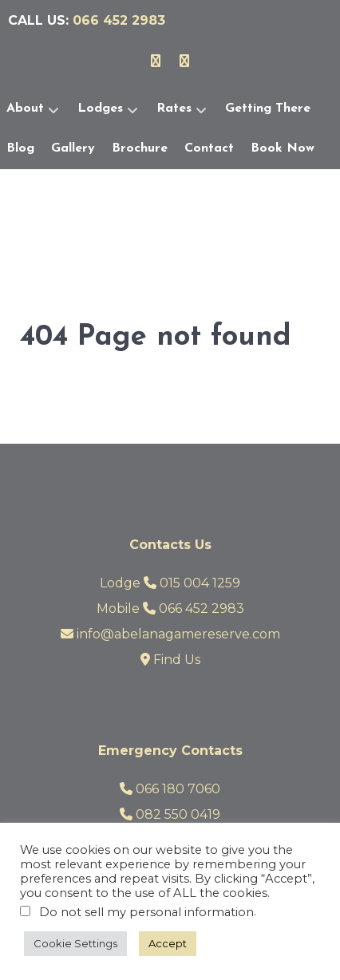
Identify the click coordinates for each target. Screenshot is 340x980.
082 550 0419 (170, 814)
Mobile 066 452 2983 (170, 609)
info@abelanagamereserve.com (170, 634)
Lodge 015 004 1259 (170, 583)
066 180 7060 (170, 789)
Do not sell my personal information (146, 912)
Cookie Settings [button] (75, 943)
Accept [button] (168, 943)
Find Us (170, 660)
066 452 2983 (119, 20)
